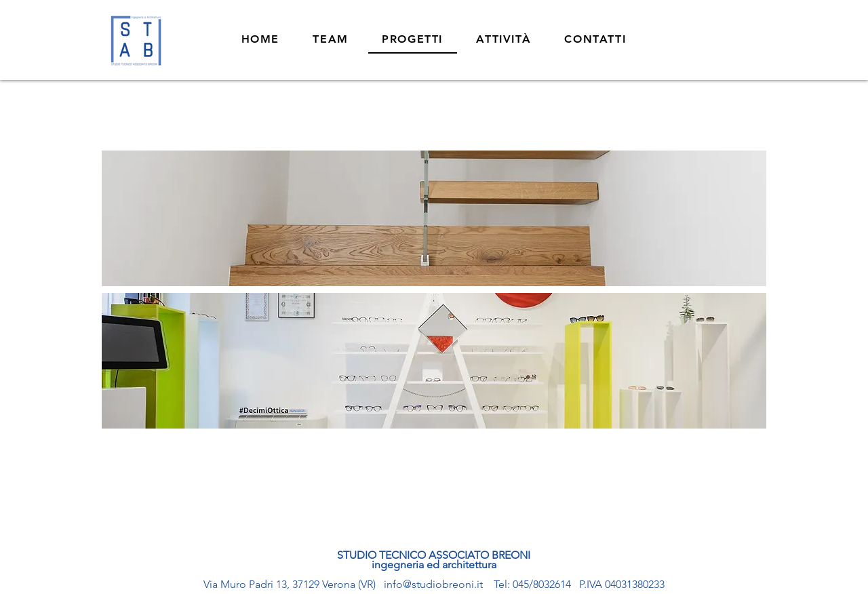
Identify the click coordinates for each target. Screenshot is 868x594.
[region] (434, 218)
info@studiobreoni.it (433, 584)
